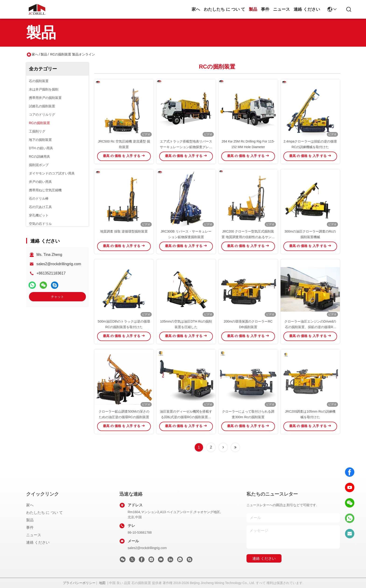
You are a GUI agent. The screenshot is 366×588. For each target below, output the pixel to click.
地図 (102, 583)
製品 (253, 9)
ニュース (282, 9)
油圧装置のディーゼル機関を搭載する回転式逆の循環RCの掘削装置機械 (186, 417)
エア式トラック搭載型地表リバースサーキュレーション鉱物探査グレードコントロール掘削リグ (186, 147)
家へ (196, 9)
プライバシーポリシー (79, 583)
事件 (265, 9)
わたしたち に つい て (224, 9)
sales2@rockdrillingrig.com (59, 264)
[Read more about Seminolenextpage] (223, 447)
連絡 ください (307, 9)
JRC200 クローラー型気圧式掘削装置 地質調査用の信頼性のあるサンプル (248, 237)
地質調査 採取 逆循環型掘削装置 (124, 231)
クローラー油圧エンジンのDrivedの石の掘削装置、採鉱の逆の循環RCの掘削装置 (310, 327)
